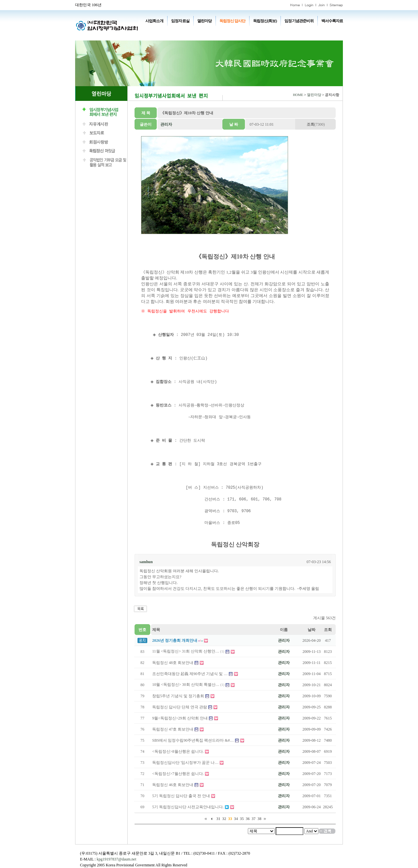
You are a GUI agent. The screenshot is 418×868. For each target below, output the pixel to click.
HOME (298, 95)
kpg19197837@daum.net (116, 859)
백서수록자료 (332, 21)
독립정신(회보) (265, 21)
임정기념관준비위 (299, 21)
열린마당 (204, 21)
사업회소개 (154, 21)
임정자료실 (180, 21)
